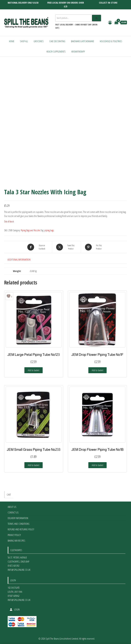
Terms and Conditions (19, 524)
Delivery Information (18, 518)
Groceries (39, 41)
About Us (12, 507)
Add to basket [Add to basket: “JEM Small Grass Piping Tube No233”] (34, 465)
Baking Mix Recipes (16, 541)
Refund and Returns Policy (21, 529)
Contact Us (13, 512)
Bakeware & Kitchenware (83, 41)
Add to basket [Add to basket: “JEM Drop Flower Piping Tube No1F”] (97, 370)
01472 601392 (14, 566)
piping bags (49, 230)
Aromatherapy (78, 51)
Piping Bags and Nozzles (31, 230)
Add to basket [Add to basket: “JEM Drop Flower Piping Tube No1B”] (97, 465)
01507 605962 (14, 596)
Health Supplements (56, 51)
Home (12, 41)
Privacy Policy (14, 535)
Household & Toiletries (111, 41)
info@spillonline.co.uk (19, 570)
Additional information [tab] (19, 260)
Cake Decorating (57, 41)
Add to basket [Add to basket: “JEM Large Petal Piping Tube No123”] (34, 370)
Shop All (24, 41)
